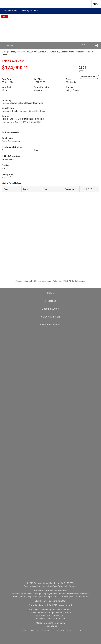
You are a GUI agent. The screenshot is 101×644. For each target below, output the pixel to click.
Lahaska (35, 597)
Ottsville (65, 597)
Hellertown (85, 594)
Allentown (16, 594)
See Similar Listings (89, 77)
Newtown (55, 597)
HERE (55, 605)
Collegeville (39, 594)
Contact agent (9, 46)
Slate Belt (84, 597)
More (95, 4)
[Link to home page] (3, 4)
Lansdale (44, 597)
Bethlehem (27, 594)
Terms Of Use (27, 631)
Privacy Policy (46, 631)
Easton (62, 594)
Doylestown (52, 594)
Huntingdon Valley (21, 597)
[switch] (84, 46)
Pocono (74, 597)
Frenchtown (73, 594)
